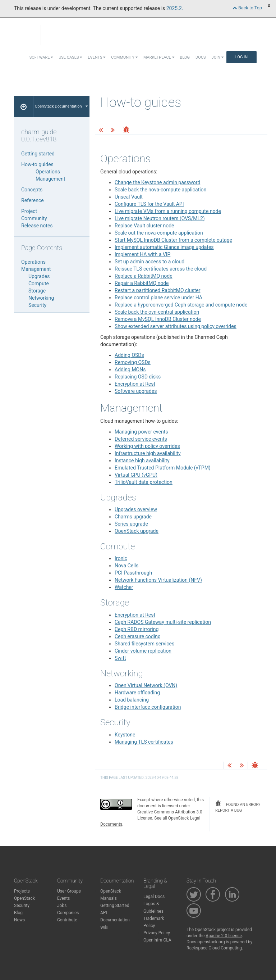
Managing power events (141, 432)
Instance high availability (142, 460)
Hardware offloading (137, 693)
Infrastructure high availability (148, 453)
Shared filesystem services (144, 644)
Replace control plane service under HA (158, 298)
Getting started (38, 154)
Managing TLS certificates (144, 742)
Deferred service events (141, 439)
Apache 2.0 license (224, 936)
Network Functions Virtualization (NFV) (158, 580)
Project (29, 211)
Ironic (121, 558)
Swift (120, 658)
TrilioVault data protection (144, 482)
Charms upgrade (133, 517)
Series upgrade (131, 524)
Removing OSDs (133, 362)
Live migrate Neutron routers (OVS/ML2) (160, 218)
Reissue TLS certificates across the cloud (161, 269)
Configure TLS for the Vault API (149, 204)
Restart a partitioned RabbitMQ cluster (157, 290)
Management (50, 179)
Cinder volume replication (143, 651)
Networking (41, 298)
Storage (37, 291)
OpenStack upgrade (137, 531)
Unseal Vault (129, 197)
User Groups (69, 891)
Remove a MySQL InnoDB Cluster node (158, 319)
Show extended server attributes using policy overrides (176, 326)
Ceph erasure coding (138, 636)
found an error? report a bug (238, 807)
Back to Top (247, 8)
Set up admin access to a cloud (149, 262)
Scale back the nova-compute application (160, 190)
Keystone (125, 735)
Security (37, 305)
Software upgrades (136, 391)
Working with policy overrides (147, 446)
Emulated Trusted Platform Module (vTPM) (163, 468)
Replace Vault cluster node (144, 226)
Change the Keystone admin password (157, 182)
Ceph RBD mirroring (137, 629)
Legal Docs (154, 897)
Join (218, 57)
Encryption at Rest (135, 384)
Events (96, 57)
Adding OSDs (129, 355)
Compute (39, 283)
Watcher (124, 587)
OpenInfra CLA (157, 940)
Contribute (67, 920)
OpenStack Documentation (61, 106)
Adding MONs (130, 369)
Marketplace (159, 57)
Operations (48, 172)
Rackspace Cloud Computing (214, 948)
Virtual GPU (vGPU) (136, 475)
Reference (33, 200)
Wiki (104, 927)
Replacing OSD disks (138, 377)
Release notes (37, 226)
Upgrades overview (136, 509)
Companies (68, 913)
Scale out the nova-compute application (159, 233)
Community (124, 57)
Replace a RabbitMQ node (144, 276)
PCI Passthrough (133, 573)
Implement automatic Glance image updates (164, 247)
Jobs (62, 906)
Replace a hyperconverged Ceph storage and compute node (181, 305)
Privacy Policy (157, 933)
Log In (241, 57)
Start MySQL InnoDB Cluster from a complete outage (173, 240)
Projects (22, 891)
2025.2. (175, 8)
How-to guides (37, 164)
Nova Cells (126, 566)
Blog (185, 57)
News (19, 920)
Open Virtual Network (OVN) (146, 685)
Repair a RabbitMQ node (142, 283)
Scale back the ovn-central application (157, 312)
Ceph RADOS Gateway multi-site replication (163, 622)
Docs (201, 57)
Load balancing (132, 700)
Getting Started (115, 906)
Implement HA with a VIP (142, 254)
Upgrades (39, 276)
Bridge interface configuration (148, 707)
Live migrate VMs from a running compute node (168, 211)
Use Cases (70, 57)
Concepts (32, 190)
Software (41, 57)
